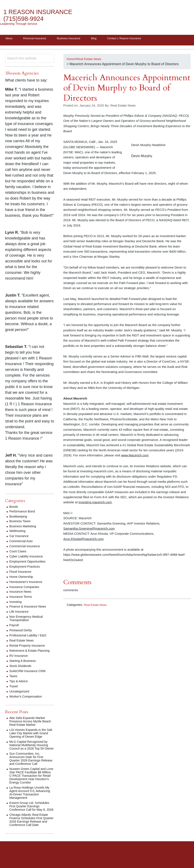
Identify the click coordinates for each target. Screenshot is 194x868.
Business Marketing (24, 527)
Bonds (14, 508)
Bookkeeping (19, 518)
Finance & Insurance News (30, 608)
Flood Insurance (22, 573)
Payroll (15, 626)
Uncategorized (20, 693)
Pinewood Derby (22, 631)
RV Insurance (20, 657)
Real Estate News (96, 606)
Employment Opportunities (29, 563)
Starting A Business (24, 662)
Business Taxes (21, 522)
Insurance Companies (26, 588)
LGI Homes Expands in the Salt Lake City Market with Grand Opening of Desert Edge (30, 736)
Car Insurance (20, 537)
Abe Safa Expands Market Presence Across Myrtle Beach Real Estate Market (29, 722)
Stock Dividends (22, 667)
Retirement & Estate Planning (32, 652)
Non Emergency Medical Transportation (28, 620)
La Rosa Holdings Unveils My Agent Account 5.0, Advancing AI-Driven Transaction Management (31, 801)
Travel (14, 687)
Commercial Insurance (26, 547)
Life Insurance (20, 613)
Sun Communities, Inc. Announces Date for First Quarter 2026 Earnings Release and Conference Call (31, 767)
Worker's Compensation (27, 698)
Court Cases (19, 552)
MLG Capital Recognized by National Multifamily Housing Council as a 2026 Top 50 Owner (31, 751)
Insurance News (22, 593)
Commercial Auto (22, 542)
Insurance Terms (22, 598)
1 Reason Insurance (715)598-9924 (41, 15)
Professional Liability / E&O (30, 637)
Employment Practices (26, 568)
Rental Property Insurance (29, 647)
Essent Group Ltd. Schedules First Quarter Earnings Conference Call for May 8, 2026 (31, 816)
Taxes (14, 677)
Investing (16, 603)
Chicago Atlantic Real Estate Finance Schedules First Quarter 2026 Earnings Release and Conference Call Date (31, 833)
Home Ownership (22, 578)
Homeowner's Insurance (28, 583)
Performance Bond (23, 513)
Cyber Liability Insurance (28, 558)
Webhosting (18, 532)
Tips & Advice (20, 682)
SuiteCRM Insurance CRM (29, 672)
